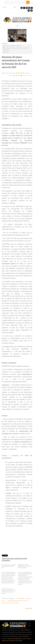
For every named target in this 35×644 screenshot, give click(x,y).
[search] (10, 7)
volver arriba (29, 608)
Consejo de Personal (11, 48)
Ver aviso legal (18, 641)
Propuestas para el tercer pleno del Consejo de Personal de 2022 (9, 566)
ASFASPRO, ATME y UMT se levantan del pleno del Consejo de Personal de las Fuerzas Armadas (9, 591)
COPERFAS (6, 50)
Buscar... (2, 6)
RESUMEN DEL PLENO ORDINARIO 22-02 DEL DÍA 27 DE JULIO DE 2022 (25, 566)
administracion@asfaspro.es (16, 639)
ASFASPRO (19, 46)
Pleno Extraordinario (23, 48)
